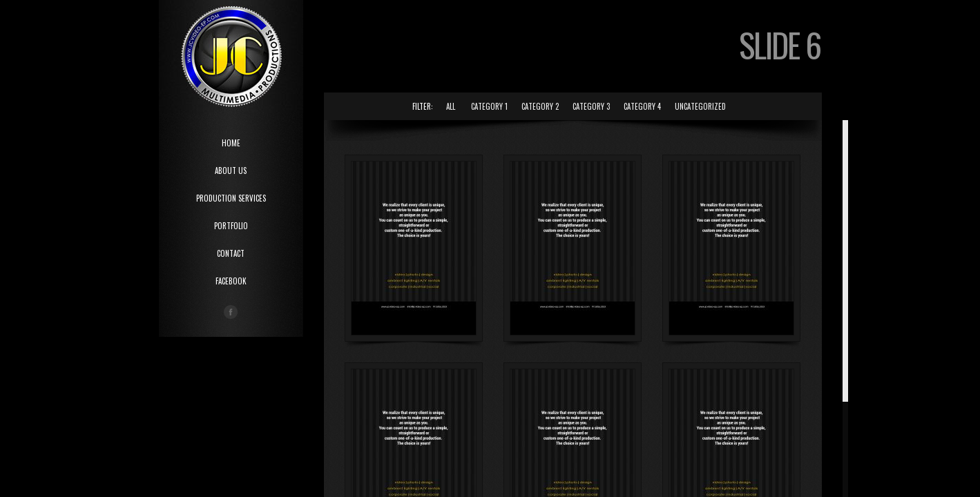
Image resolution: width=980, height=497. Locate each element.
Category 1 (489, 106)
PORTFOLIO (231, 226)
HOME (231, 143)
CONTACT (231, 253)
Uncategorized (700, 106)
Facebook (231, 281)
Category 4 (642, 106)
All (451, 106)
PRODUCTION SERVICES (231, 198)
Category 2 (540, 106)
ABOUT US (231, 170)
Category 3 (591, 106)
